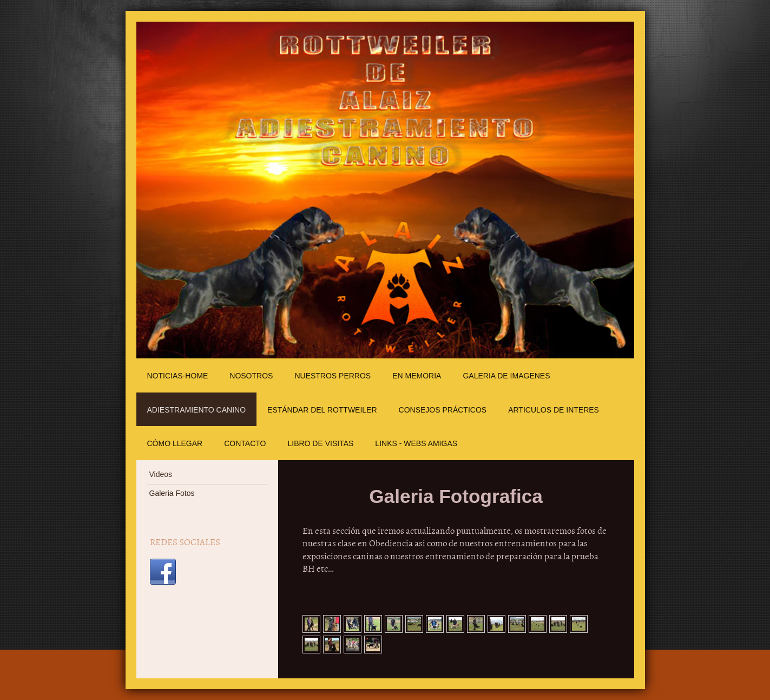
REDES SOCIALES (185, 541)
